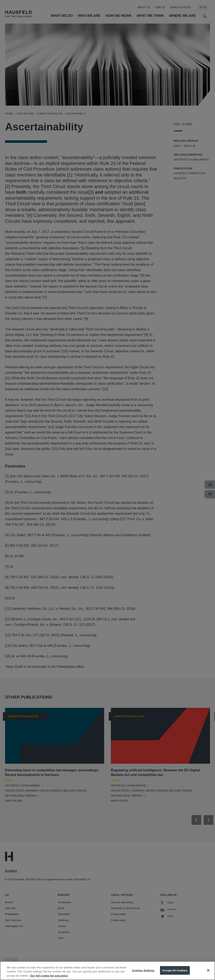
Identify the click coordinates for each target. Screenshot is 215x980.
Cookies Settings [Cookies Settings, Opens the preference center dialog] (143, 974)
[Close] (208, 974)
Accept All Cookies (175, 974)
